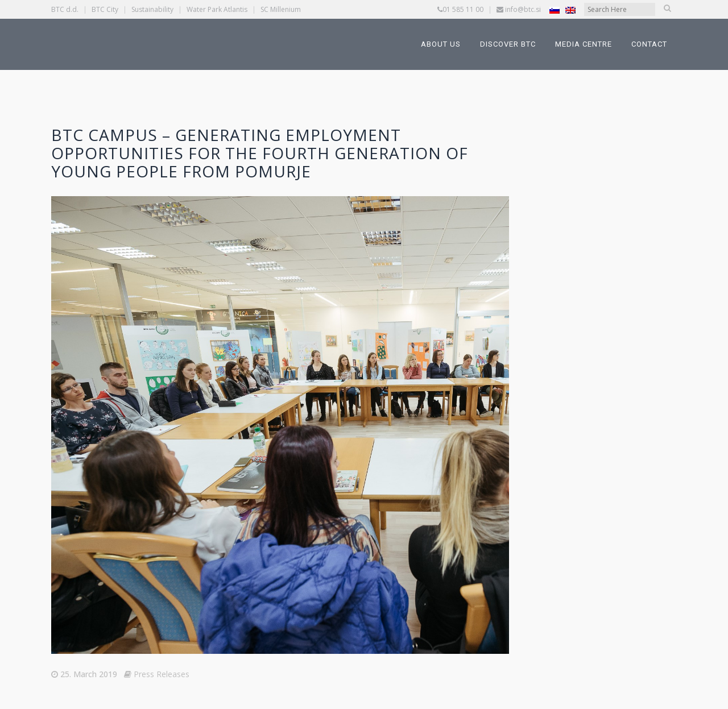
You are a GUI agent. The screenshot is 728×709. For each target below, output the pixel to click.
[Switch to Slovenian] (555, 10)
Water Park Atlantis (217, 9)
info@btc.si (523, 9)
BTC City (105, 9)
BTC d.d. (65, 9)
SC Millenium (281, 9)
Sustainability (152, 9)
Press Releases (162, 674)
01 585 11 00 (463, 9)
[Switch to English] (570, 10)
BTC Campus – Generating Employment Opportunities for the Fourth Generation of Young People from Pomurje (260, 153)
